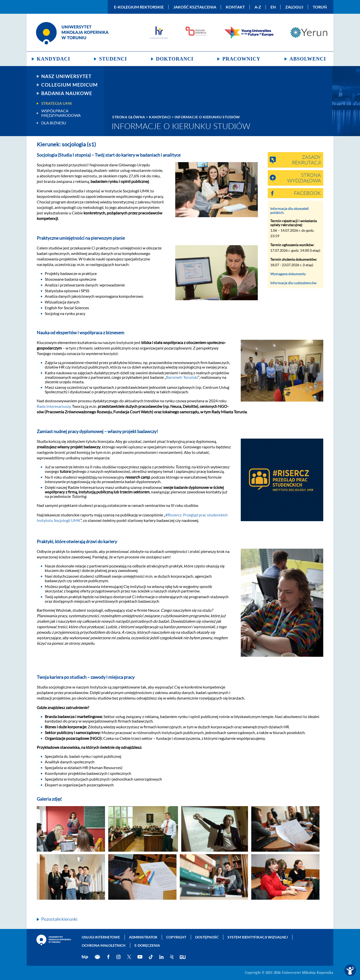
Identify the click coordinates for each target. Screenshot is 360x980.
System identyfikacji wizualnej (258, 937)
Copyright (176, 937)
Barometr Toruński (182, 377)
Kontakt (235, 7)
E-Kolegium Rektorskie (139, 7)
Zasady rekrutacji (306, 160)
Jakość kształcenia (195, 7)
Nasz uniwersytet (66, 76)
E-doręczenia (147, 945)
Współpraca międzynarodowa (61, 113)
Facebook (307, 193)
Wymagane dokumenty (288, 274)
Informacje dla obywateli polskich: (289, 211)
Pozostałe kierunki (59, 919)
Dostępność (207, 937)
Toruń (320, 7)
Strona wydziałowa (304, 178)
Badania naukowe (67, 93)
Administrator (143, 937)
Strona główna (129, 117)
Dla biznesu (54, 123)
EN (273, 7)
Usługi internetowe (101, 937)
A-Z (258, 7)
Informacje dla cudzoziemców (293, 283)
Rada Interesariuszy (54, 406)
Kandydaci (53, 59)
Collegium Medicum (69, 85)
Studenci (113, 59)
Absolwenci (308, 59)
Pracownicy (241, 59)
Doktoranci (175, 59)
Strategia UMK (57, 103)
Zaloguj (294, 7)
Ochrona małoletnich (104, 945)
